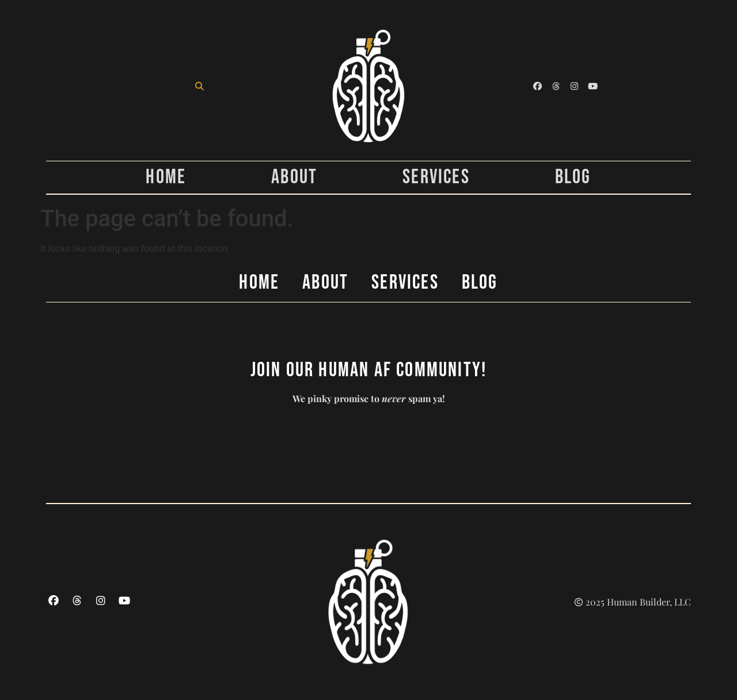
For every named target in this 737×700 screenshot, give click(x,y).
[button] (199, 86)
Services (436, 177)
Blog (573, 177)
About (294, 177)
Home (166, 177)
